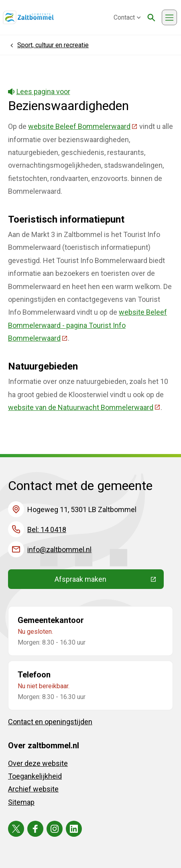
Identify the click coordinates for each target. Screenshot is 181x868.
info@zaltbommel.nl (59, 550)
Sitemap (21, 802)
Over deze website (38, 763)
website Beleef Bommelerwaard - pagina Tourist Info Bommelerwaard (87, 325)
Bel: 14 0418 (47, 529)
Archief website (33, 789)
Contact (127, 17)
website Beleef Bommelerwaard (83, 126)
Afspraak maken (109, 581)
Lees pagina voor (39, 91)
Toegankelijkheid (35, 776)
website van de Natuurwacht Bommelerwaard (84, 407)
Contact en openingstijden (50, 722)
